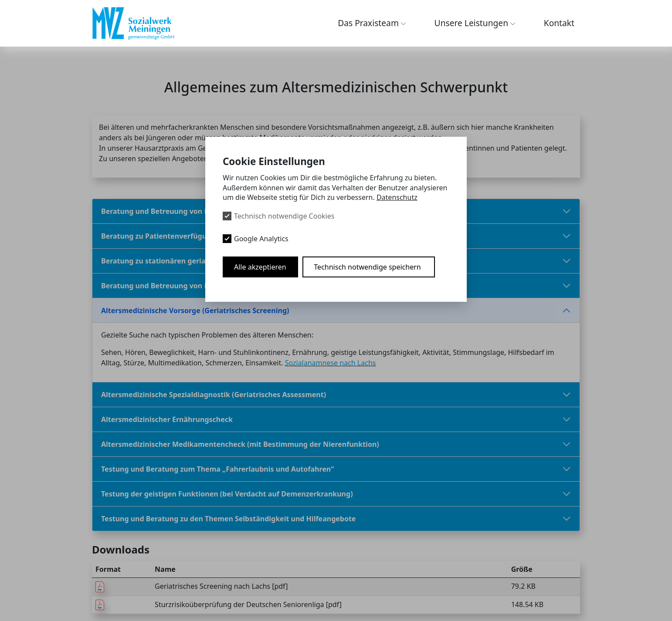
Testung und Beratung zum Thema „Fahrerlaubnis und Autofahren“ (217, 469)
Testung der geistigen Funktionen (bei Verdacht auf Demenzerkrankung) (227, 493)
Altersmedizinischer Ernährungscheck (167, 419)
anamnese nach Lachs (340, 362)
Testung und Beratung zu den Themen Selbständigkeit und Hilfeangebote (228, 518)
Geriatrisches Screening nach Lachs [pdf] (221, 586)
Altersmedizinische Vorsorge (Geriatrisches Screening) (195, 310)
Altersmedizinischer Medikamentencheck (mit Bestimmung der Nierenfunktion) (240, 444)
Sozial (294, 362)
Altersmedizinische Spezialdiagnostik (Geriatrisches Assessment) (214, 394)
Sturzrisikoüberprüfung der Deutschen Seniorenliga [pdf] (248, 604)
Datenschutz (397, 197)
